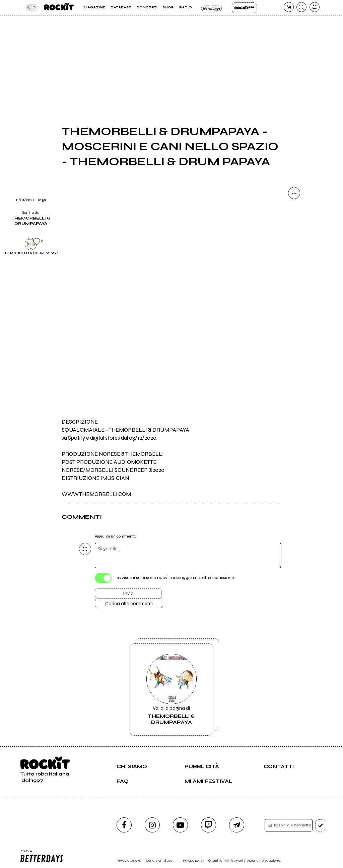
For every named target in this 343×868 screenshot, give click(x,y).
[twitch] (209, 825)
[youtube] (180, 825)
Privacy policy (193, 860)
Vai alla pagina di (171, 690)
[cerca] (301, 7)
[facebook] (124, 825)
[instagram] (152, 825)
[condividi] (294, 193)
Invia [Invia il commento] (128, 594)
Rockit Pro (244, 8)
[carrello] (289, 7)
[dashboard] (315, 7)
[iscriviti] (320, 825)
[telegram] (237, 825)
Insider (212, 8)
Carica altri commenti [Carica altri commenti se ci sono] (129, 604)
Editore (42, 856)
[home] (59, 8)
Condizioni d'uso (159, 860)
